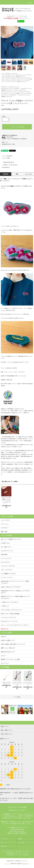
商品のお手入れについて (8, 652)
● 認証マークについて (21, 76)
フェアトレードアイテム (11, 78)
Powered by (17, 864)
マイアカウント (4, 839)
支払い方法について (11, 851)
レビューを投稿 (5, 158)
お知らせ (3, 637)
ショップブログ (18, 855)
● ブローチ (15, 74)
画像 (17, 174)
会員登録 (20, 839)
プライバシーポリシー (23, 853)
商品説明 (6, 174)
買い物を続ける (5, 167)
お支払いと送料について (8, 640)
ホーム (3, 74)
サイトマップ (5, 663)
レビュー (3, 656)
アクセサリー (9, 74)
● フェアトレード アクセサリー (23, 80)
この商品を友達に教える (7, 162)
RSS (24, 855)
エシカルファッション (10, 75)
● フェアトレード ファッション (23, 78)
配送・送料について (20, 851)
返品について (5, 142)
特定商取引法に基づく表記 (8, 144)
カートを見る (21, 842)
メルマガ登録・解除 (10, 855)
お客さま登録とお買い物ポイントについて (13, 644)
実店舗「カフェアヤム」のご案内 (10, 659)
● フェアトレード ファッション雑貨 (24, 79)
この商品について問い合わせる (9, 165)
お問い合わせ (4, 846)
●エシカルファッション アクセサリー (24, 75)
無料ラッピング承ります (8, 648)
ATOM (27, 855)
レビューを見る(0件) (6, 156)
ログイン (3, 842)
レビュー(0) (28, 174)
